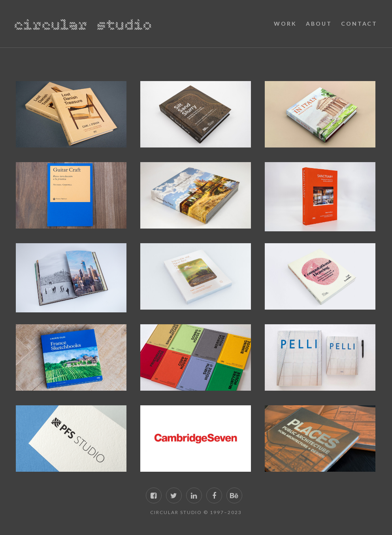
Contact (359, 24)
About (319, 24)
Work (285, 24)
